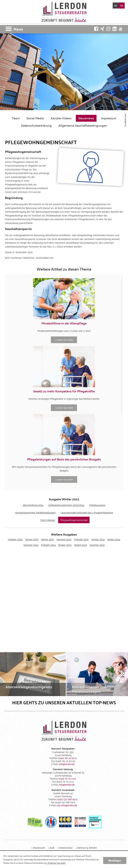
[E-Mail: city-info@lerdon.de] (67, 805)
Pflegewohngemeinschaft (74, 520)
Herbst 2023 (80, 545)
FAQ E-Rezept (48, 520)
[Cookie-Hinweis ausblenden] (115, 860)
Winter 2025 (32, 539)
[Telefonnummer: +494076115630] (67, 758)
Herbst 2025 (47, 539)
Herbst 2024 (114, 539)
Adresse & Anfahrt (87, 848)
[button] (64, 29)
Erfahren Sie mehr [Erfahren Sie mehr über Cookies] (57, 863)
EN (122, 6)
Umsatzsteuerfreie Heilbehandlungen (35, 512)
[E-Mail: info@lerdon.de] (67, 764)
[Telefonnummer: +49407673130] (67, 778)
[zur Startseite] (64, 12)
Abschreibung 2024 (33, 505)
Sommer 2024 (31, 545)
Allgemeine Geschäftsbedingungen (83, 125)
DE (116, 6)
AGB (52, 848)
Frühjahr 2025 (81, 539)
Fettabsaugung (97, 505)
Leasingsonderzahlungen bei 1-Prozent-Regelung (87, 512)
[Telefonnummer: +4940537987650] (67, 799)
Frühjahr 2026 (15, 539)
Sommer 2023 (97, 545)
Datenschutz (66, 848)
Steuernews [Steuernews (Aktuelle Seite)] (86, 118)
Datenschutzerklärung (36, 125)
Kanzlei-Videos (61, 118)
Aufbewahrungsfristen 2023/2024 (66, 505)
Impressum (109, 118)
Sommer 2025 (64, 539)
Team (16, 118)
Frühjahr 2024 (48, 545)
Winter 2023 (65, 545)
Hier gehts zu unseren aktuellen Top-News (64, 703)
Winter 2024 (98, 539)
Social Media (35, 118)
